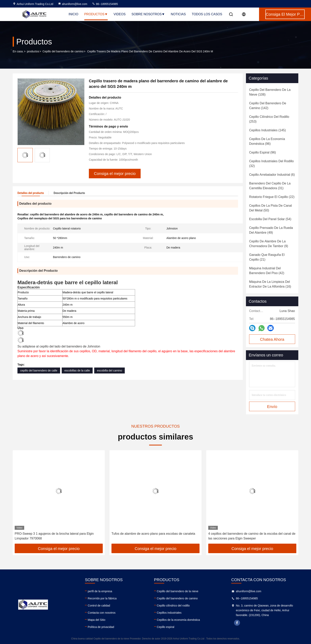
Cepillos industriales (169, 613)
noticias (178, 14)
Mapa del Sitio (96, 620)
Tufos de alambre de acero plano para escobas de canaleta (153, 534)
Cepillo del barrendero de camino (63, 51)
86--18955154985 (105, 4)
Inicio (73, 14)
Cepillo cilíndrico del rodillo (173, 606)
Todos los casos (207, 14)
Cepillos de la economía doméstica (178, 620)
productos (33, 51)
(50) (270, 208)
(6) (272, 175)
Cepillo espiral (166, 627)
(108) (270, 92)
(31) (270, 186)
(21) (267, 257)
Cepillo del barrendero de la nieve (178, 591)
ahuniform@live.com (73, 4)
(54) (270, 219)
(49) (271, 230)
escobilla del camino (109, 370)
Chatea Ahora (272, 339)
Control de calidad (99, 606)
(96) (267, 141)
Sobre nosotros (148, 14)
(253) (269, 119)
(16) (270, 284)
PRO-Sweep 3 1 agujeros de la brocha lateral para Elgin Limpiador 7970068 (54, 536)
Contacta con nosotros (102, 613)
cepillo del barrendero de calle (39, 370)
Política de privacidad (101, 627)
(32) (271, 164)
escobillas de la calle (77, 370)
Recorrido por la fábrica (102, 598)
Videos (120, 14)
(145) (267, 130)
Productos (96, 14)
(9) (269, 244)
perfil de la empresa (100, 591)
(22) (272, 197)
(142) (268, 106)
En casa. (18, 51)
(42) (267, 271)
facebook (237, 623)
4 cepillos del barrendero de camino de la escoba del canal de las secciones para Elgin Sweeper (252, 536)
